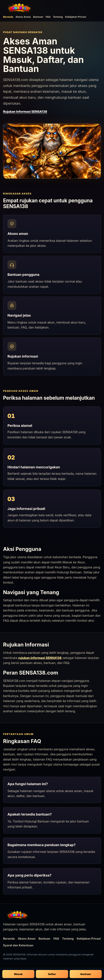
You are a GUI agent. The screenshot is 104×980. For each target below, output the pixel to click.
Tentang (58, 17)
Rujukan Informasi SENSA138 (25, 112)
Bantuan (38, 17)
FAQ (48, 17)
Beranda (8, 17)
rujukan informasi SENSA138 (40, 658)
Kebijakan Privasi (76, 17)
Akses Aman (23, 17)
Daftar (52, 974)
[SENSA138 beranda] (19, 8)
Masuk (18, 974)
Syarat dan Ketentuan (18, 945)
